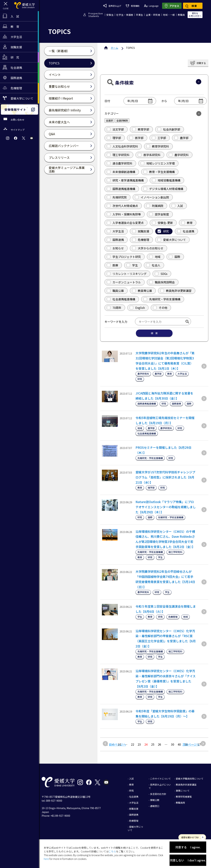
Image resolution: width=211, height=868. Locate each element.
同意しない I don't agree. (188, 860)
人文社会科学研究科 (122, 146)
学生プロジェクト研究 (124, 257)
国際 (175, 257)
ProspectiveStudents (96, 15)
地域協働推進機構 (166, 180)
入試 (177, 206)
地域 (155, 257)
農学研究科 (179, 155)
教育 (187, 223)
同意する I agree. (188, 847)
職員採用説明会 (162, 282)
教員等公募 (142, 291)
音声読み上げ (112, 6)
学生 (132, 265)
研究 (163, 231)
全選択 (109, 121)
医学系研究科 (149, 155)
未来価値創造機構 (121, 172)
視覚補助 (133, 6)
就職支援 (141, 231)
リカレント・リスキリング (127, 274)
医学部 (136, 138)
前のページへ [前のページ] (117, 744)
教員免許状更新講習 (176, 291)
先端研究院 (117, 197)
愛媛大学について (172, 240)
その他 (160, 308)
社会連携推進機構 (121, 299)
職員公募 (115, 291)
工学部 (159, 138)
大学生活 (115, 231)
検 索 (154, 333)
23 (139, 744)
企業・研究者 (153, 15)
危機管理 (141, 240)
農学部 (181, 138)
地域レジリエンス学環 (158, 163)
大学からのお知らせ (148, 248)
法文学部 (115, 129)
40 (179, 744)
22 (133, 744)
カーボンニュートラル (124, 282)
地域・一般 (169, 15)
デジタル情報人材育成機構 (163, 189)
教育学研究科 (158, 146)
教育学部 (141, 129)
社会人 (153, 265)
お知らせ (115, 248)
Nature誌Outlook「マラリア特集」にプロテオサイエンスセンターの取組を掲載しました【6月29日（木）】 (166, 507)
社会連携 (186, 231)
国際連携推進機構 (121, 189)
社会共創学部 (169, 129)
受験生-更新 (162, 223)
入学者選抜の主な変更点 (125, 223)
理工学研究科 (118, 155)
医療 (112, 265)
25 (153, 744)
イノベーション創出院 (152, 197)
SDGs (161, 274)
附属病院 (155, 206)
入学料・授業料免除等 (124, 214)
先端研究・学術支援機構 (162, 299)
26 (159, 744)
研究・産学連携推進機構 (125, 180)
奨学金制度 (159, 214)
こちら (112, 851)
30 (173, 744)
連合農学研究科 (120, 163)
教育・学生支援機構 (159, 172)
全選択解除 (122, 121)
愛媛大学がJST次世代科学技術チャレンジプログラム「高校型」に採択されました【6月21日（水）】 (165, 477)
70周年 (114, 308)
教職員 (181, 15)
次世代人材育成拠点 (122, 206)
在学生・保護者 (125, 15)
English (137, 308)
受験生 (110, 15)
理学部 (114, 138)
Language (151, 6)
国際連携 (115, 240)
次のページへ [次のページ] (191, 744)
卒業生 (140, 15)
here (46, 859)
